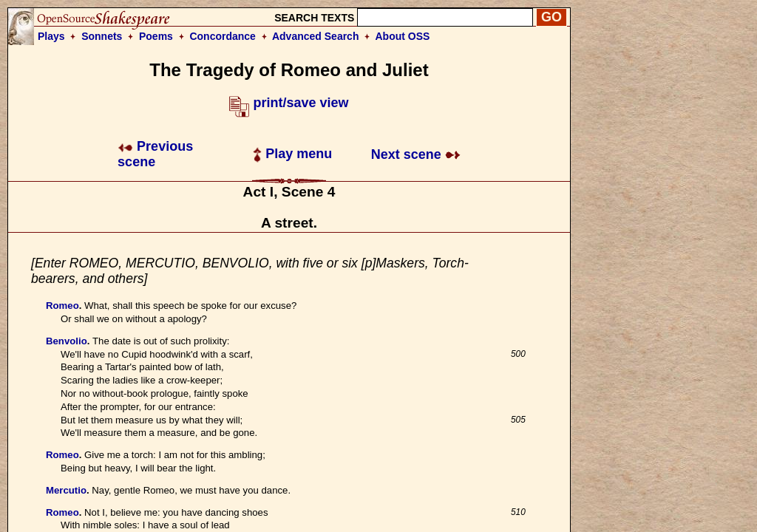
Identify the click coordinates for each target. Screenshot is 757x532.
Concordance (222, 36)
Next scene (416, 154)
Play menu (292, 154)
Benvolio (67, 341)
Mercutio (66, 490)
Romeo (62, 306)
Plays (51, 36)
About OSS (403, 36)
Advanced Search (316, 36)
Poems (156, 36)
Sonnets (102, 36)
